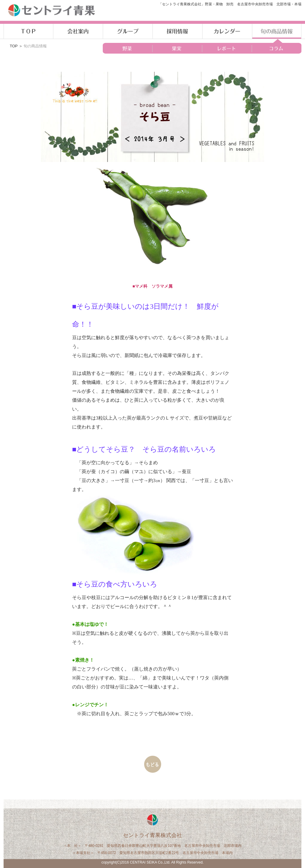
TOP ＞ (17, 46)
